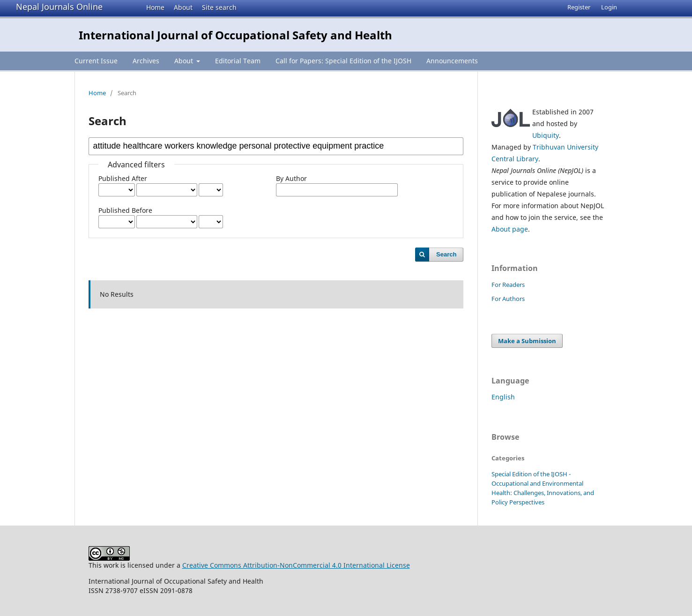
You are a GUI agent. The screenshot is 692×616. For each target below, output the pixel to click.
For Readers (508, 285)
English (503, 397)
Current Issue (96, 61)
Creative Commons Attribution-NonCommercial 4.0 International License (296, 565)
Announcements (452, 61)
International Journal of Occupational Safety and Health (235, 35)
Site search (219, 7)
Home (155, 7)
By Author (291, 178)
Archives (146, 61)
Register (579, 7)
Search (446, 254)
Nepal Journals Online (59, 7)
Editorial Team (238, 61)
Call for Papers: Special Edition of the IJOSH (343, 61)
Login (609, 7)
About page (510, 229)
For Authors (508, 299)
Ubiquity (546, 135)
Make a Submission (527, 341)
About (183, 7)
